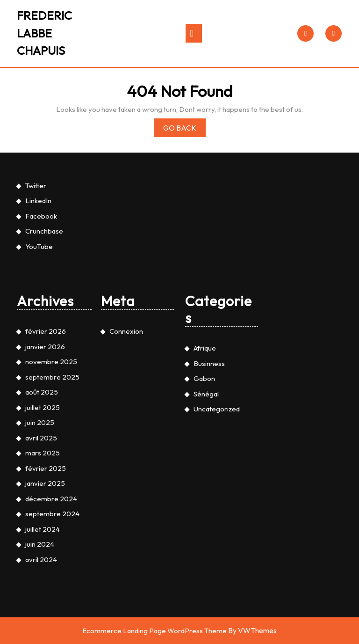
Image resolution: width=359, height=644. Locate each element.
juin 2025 (40, 572)
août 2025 (42, 541)
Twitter (36, 334)
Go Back (184, 129)
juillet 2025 (43, 556)
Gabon (204, 528)
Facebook (41, 365)
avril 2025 (41, 587)
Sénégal (206, 543)
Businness (209, 512)
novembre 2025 (51, 511)
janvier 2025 (45, 633)
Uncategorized (217, 558)
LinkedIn (38, 350)
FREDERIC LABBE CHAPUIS (44, 33)
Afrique (205, 497)
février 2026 (46, 480)
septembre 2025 (52, 526)
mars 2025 (43, 602)
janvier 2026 (45, 495)
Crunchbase (44, 380)
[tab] (194, 33)
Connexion (126, 480)
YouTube (39, 395)
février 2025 (46, 617)
